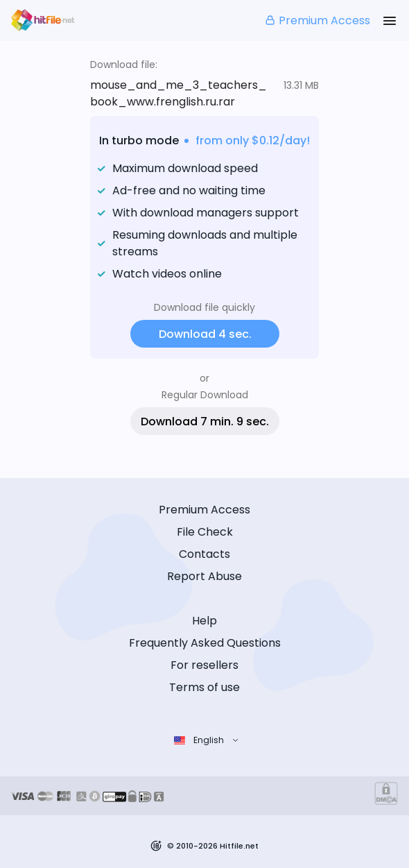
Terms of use (204, 687)
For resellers (204, 665)
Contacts (204, 554)
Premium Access (317, 20)
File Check (205, 532)
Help (204, 621)
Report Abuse (204, 576)
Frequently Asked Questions (205, 643)
